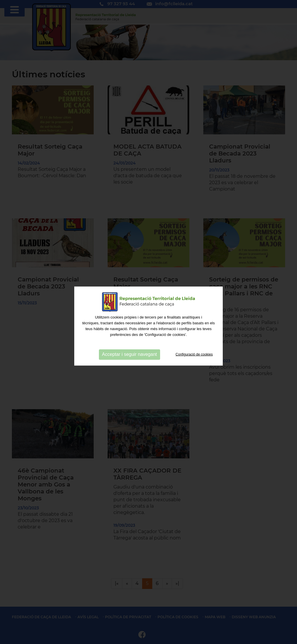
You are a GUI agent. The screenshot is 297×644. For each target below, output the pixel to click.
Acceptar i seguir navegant (130, 356)
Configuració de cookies (194, 356)
